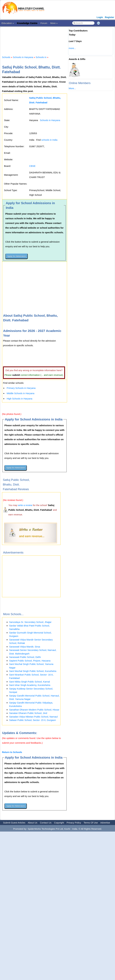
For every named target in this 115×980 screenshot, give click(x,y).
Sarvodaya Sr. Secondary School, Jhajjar (30, 622)
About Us (33, 823)
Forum (44, 23)
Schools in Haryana (23, 57)
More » (54, 23)
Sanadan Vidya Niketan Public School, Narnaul (33, 717)
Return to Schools (12, 752)
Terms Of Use (91, 823)
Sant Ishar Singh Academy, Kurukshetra (30, 685)
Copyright (59, 823)
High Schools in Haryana (19, 399)
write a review (25, 505)
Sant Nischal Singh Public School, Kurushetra (33, 671)
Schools (6, 57)
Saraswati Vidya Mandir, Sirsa (25, 647)
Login (100, 17)
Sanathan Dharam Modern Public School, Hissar (34, 710)
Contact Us (46, 823)
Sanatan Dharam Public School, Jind (28, 713)
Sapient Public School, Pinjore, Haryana (30, 661)
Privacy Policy (74, 823)
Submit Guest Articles (14, 823)
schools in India (49, 140)
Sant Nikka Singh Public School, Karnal (29, 682)
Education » (8, 23)
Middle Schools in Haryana (20, 393)
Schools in (41, 57)
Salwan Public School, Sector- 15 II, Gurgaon (33, 720)
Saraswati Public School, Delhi (25, 657)
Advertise (105, 823)
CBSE (32, 166)
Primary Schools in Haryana (21, 388)
